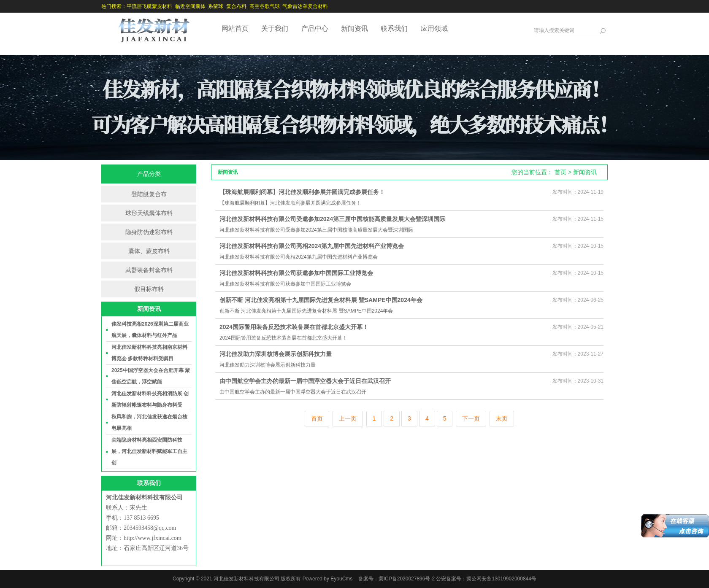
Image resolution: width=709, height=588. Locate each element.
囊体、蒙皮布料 (149, 251)
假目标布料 (149, 289)
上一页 (348, 418)
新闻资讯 (354, 28)
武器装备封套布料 (149, 270)
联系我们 (394, 28)
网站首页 (235, 28)
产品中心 (315, 28)
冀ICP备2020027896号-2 (407, 579)
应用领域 (434, 28)
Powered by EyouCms (327, 579)
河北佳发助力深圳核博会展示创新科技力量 (276, 354)
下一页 (471, 418)
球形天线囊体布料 (149, 213)
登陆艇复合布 (149, 194)
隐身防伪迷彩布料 (149, 232)
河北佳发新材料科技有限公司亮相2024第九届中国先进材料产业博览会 (312, 246)
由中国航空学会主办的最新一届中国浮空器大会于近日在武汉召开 (305, 381)
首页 (560, 172)
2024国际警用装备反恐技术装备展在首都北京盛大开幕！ (294, 327)
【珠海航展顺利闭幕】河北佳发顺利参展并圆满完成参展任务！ (302, 192)
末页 (502, 418)
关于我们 (275, 28)
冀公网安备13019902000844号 (501, 579)
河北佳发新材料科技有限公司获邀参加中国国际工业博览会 (296, 273)
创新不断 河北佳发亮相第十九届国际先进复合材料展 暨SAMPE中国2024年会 (321, 300)
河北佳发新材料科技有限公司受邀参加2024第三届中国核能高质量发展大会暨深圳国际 (332, 219)
